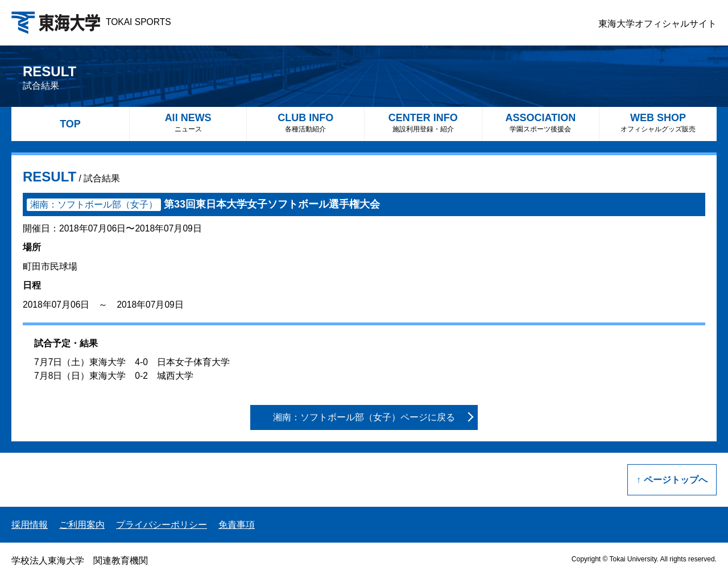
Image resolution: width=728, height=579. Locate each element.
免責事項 (237, 525)
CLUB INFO (305, 123)
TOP (70, 124)
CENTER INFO (423, 123)
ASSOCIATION (541, 123)
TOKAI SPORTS (91, 22)
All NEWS (188, 123)
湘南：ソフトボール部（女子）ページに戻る (364, 417)
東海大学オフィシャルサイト (657, 24)
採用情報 (30, 525)
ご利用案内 (82, 525)
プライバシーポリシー (162, 525)
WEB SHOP (658, 123)
